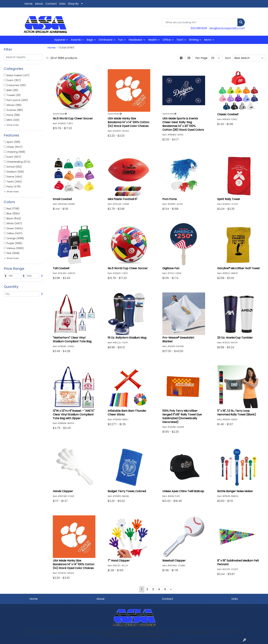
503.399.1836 (199, 28)
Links (62, 4)
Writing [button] (194, 40)
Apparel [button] (60, 40)
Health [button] (152, 40)
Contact (51, 4)
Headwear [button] (135, 40)
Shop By (73, 4)
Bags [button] (90, 40)
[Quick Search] (199, 22)
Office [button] (167, 40)
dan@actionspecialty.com (227, 28)
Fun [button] (120, 40)
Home (28, 4)
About (39, 4)
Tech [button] (180, 40)
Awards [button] (76, 40)
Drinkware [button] (106, 40)
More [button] (208, 40)
